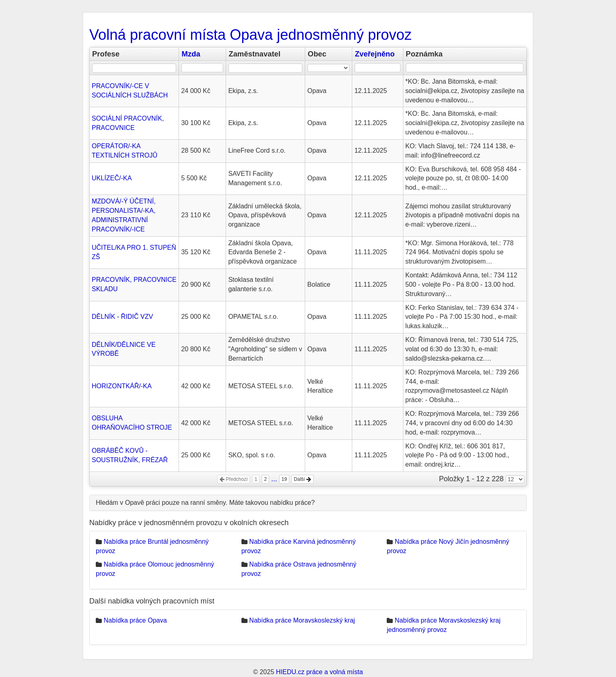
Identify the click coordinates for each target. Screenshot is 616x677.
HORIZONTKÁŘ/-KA (122, 386)
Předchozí (234, 479)
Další (303, 479)
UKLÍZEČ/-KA (112, 178)
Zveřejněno (375, 54)
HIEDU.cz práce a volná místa (319, 672)
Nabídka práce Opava (135, 620)
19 (284, 479)
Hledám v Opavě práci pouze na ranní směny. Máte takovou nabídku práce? (205, 503)
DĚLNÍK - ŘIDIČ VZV (122, 317)
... (274, 479)
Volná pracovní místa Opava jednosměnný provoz (250, 35)
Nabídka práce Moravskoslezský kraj (302, 620)
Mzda (191, 54)
